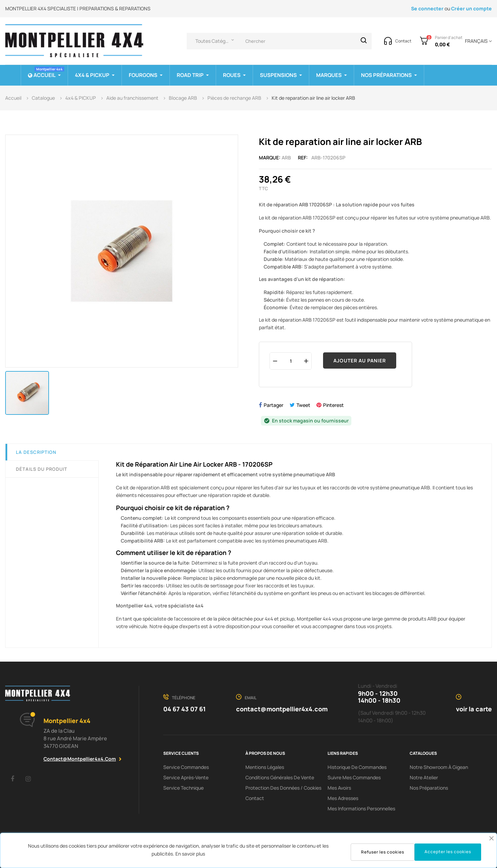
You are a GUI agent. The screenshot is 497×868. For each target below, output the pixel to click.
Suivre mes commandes (354, 777)
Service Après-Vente (186, 777)
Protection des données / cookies (283, 788)
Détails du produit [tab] (42, 469)
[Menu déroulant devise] (477, 41)
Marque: (270, 158)
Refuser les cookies (383, 852)
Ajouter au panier (360, 360)
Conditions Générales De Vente (280, 777)
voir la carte (474, 709)
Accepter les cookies (448, 852)
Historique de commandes (357, 767)
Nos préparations (429, 788)
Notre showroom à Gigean (439, 767)
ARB (286, 158)
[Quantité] (291, 361)
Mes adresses (343, 798)
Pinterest (333, 405)
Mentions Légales (265, 767)
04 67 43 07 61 (184, 709)
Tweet (303, 405)
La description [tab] (36, 452)
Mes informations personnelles (361, 808)
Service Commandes (186, 767)
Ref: (303, 158)
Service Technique (183, 788)
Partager (274, 405)
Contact (255, 798)
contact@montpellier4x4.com (80, 759)
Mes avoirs (339, 788)
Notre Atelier (424, 777)
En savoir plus (190, 854)
